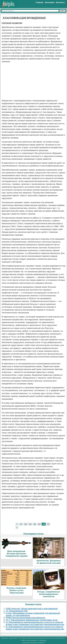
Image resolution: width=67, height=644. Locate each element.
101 (21, 524)
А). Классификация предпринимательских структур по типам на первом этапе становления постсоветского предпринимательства (35, 628)
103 (30, 524)
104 (35, 524)
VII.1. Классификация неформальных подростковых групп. (32, 620)
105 (39, 524)
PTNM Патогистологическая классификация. (26, 618)
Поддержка (43, 640)
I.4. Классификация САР (17, 611)
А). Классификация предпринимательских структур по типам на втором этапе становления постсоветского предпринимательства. (35, 623)
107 (48, 524)
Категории (50, 2)
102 (26, 524)
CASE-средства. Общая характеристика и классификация (32, 609)
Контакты (60, 2)
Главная (39, 2)
